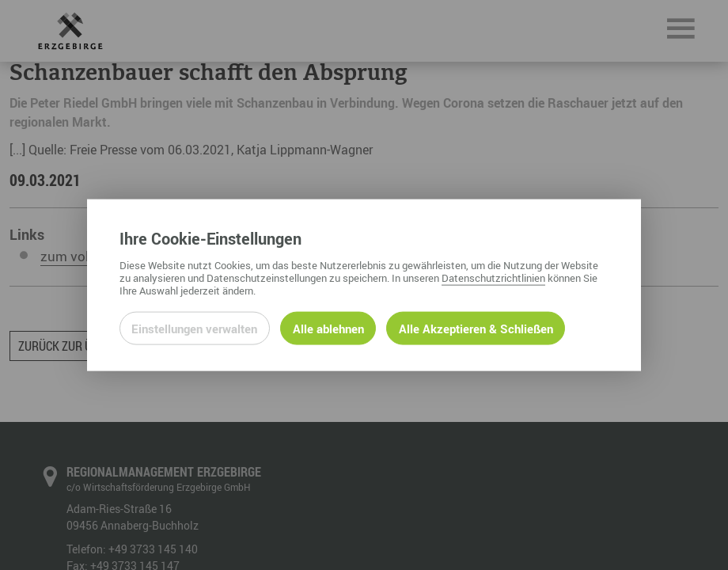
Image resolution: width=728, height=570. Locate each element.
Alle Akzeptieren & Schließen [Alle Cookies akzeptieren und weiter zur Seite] (476, 328)
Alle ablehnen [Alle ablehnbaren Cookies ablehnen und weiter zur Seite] (328, 328)
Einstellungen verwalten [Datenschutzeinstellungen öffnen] (194, 328)
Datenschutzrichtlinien (493, 277)
